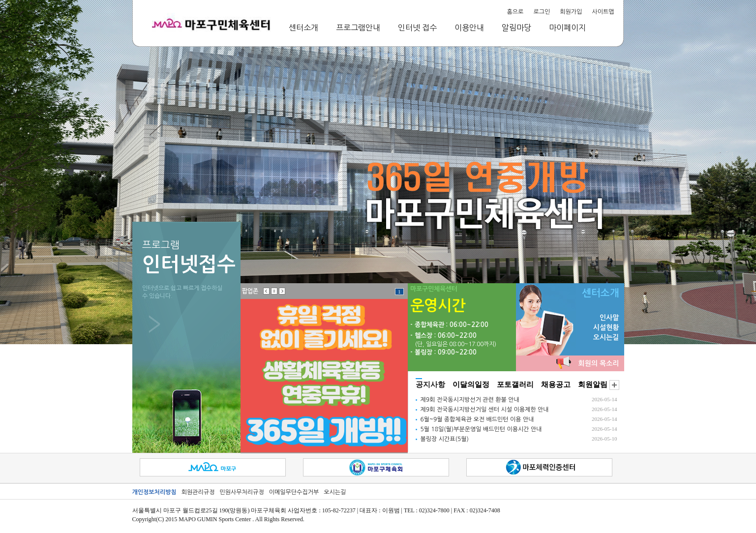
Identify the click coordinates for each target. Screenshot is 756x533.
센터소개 (303, 28)
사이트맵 (603, 12)
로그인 (542, 12)
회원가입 (571, 12)
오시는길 (606, 337)
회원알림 (593, 385)
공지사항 (430, 385)
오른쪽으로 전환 (282, 291)
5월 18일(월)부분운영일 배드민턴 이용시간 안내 (481, 429)
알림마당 (516, 28)
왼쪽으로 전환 (266, 291)
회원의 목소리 (599, 363)
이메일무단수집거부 (294, 492)
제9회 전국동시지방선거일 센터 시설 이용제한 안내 (485, 410)
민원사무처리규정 (242, 492)
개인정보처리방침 (154, 492)
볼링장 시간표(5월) (445, 439)
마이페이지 (567, 28)
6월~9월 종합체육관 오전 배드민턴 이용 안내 (477, 419)
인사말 (609, 318)
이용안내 (469, 28)
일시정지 (274, 291)
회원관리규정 (198, 492)
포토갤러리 (515, 385)
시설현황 (606, 327)
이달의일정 (471, 385)
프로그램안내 (358, 28)
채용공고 (556, 385)
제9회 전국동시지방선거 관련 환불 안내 (470, 400)
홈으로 (515, 12)
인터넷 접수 (417, 28)
